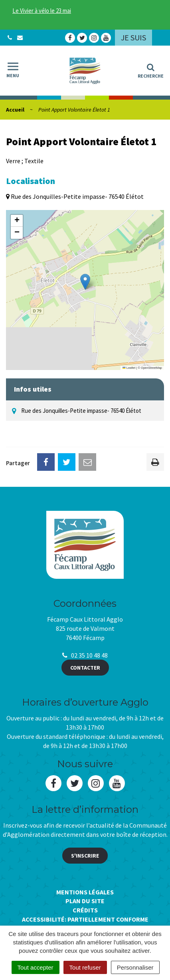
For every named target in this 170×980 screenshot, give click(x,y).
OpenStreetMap (151, 368)
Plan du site (85, 901)
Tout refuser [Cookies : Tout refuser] (85, 967)
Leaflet (129, 368)
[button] (85, 282)
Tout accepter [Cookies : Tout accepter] (36, 967)
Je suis (133, 37)
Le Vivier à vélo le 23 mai (42, 11)
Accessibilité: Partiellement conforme (85, 919)
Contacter (85, 668)
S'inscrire (85, 856)
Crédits (85, 910)
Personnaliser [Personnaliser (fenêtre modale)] (135, 967)
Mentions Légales (85, 892)
